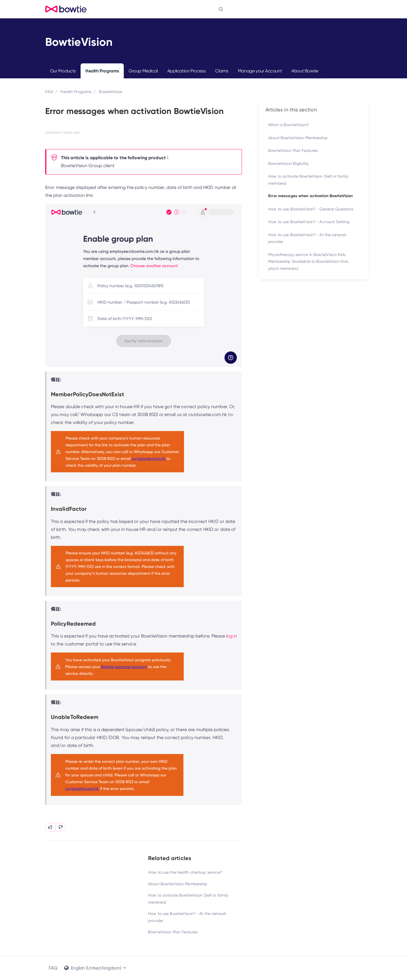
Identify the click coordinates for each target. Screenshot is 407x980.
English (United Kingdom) (96, 968)
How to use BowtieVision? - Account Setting (309, 222)
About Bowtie (305, 71)
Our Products (63, 71)
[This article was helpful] (50, 827)
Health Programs (102, 71)
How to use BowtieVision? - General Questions (311, 209)
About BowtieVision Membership (178, 884)
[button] (221, 9)
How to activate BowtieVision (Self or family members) (188, 899)
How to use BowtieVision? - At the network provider (187, 917)
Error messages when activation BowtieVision (310, 196)
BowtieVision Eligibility (288, 163)
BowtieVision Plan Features (173, 932)
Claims (222, 71)
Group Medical (143, 71)
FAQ (49, 92)
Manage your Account (260, 71)
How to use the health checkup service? (185, 872)
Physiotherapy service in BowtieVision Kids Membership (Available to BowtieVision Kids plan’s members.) (308, 261)
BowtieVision (111, 92)
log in (232, 636)
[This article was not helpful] (61, 827)
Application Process (186, 71)
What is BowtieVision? (288, 125)
